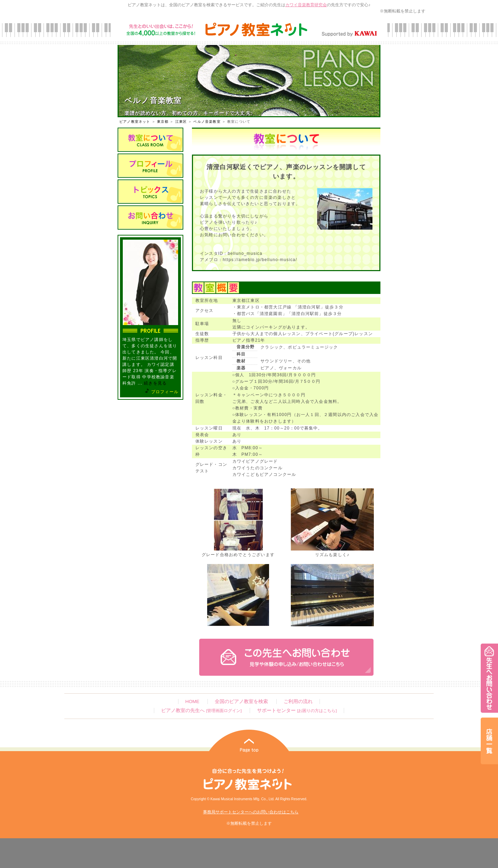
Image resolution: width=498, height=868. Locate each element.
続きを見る (155, 383)
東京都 (163, 122)
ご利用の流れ (298, 701)
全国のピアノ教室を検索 (241, 701)
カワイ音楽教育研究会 (306, 5)
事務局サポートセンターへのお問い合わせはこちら (251, 812)
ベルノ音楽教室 (207, 122)
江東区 (181, 122)
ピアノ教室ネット (135, 122)
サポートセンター (297, 710)
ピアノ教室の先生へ (201, 710)
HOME (192, 701)
